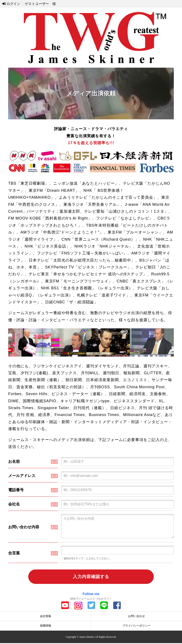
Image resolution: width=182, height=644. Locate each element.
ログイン (11, 4)
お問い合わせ (136, 617)
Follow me (91, 595)
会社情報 (45, 617)
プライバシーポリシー (136, 626)
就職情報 (45, 626)
